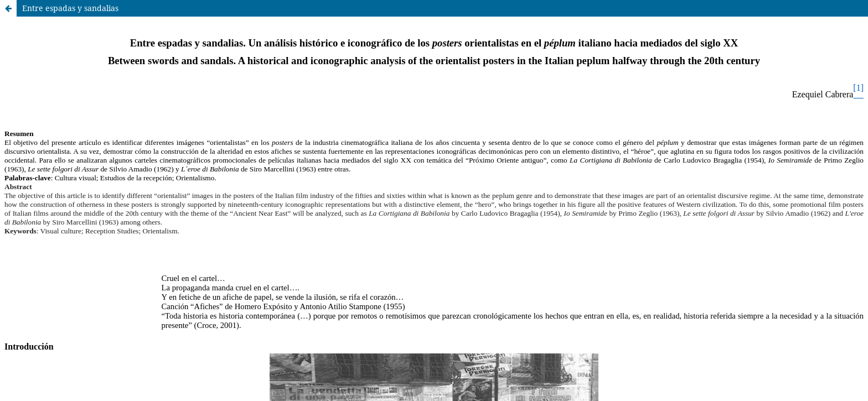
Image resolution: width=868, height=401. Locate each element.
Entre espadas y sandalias (70, 8)
